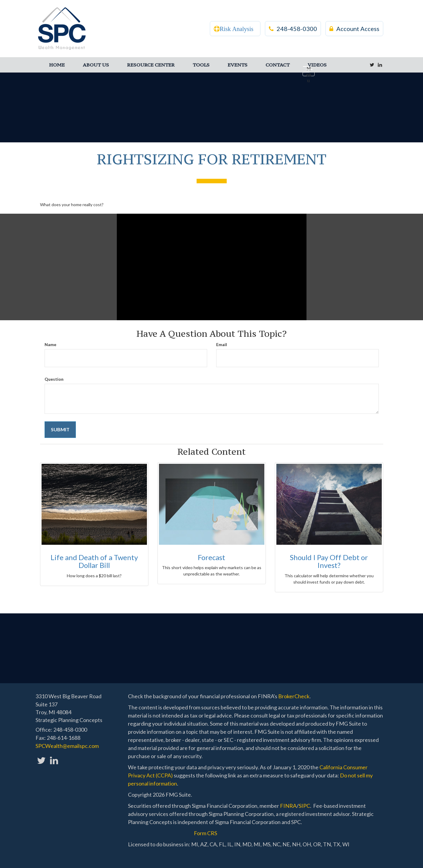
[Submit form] (60, 430)
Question (54, 379)
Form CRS (205, 833)
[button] (96, 65)
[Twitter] (372, 65)
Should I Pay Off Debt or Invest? (329, 561)
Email (222, 344)
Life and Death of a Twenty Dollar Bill (94, 561)
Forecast (211, 557)
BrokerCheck (294, 696)
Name (50, 344)
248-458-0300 (293, 29)
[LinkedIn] (380, 65)
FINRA (288, 806)
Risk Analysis (237, 29)
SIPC (304, 806)
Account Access (354, 29)
